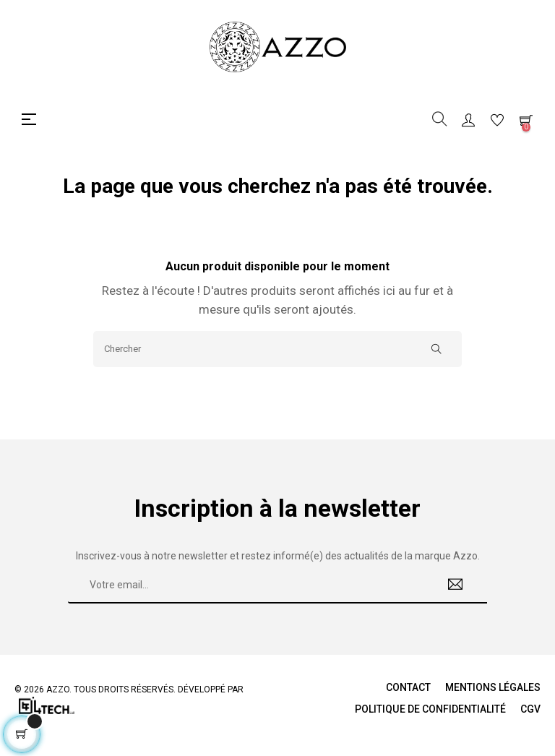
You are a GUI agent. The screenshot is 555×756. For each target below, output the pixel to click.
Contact (408, 687)
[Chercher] (277, 349)
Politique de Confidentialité (431, 709)
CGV (530, 709)
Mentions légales (493, 687)
